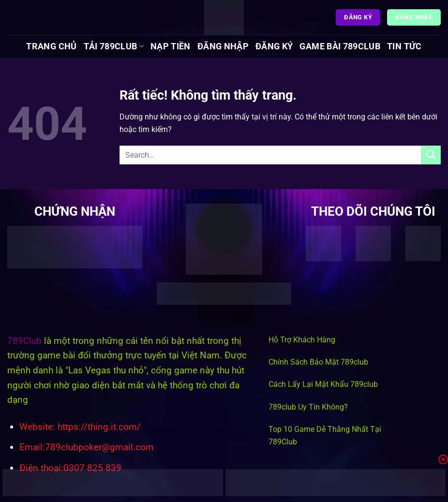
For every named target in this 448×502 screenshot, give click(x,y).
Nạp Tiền (171, 46)
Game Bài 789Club (340, 46)
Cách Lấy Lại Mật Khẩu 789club (323, 384)
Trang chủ (51, 46)
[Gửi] (431, 155)
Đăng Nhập (223, 46)
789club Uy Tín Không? (308, 407)
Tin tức (404, 46)
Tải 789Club (114, 46)
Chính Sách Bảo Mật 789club (318, 362)
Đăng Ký (274, 46)
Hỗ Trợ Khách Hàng (302, 340)
